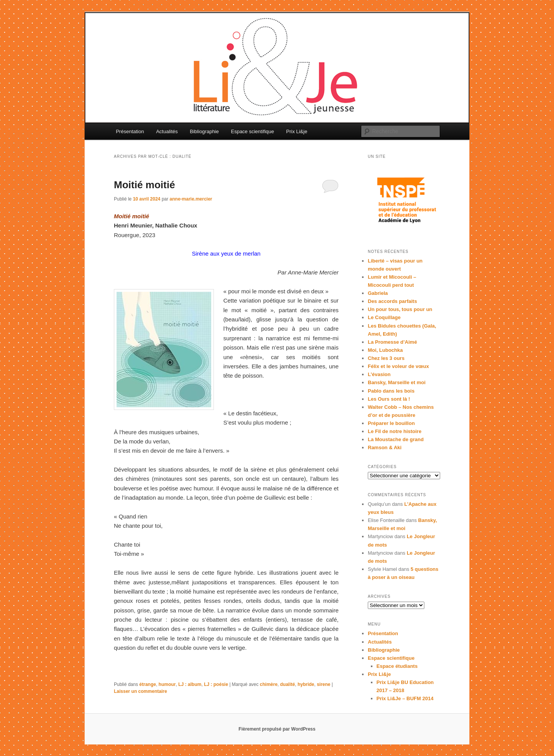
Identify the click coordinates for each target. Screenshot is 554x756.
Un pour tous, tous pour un (400, 309)
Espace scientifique (252, 131)
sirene (323, 684)
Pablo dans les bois (391, 391)
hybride (306, 684)
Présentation (130, 131)
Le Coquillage (384, 317)
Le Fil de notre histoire (395, 431)
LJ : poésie (216, 684)
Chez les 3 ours (386, 358)
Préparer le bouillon (391, 423)
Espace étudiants (397, 666)
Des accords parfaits (392, 301)
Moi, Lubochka (385, 350)
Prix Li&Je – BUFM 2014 (405, 698)
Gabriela (378, 293)
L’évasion (379, 374)
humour (167, 684)
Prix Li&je (297, 131)
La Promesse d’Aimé (392, 342)
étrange (148, 684)
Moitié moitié (144, 185)
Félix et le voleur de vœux (398, 366)
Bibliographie (204, 131)
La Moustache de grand (396, 439)
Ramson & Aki (385, 447)
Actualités (167, 131)
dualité (288, 684)
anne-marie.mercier (191, 199)
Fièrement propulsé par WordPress (277, 729)
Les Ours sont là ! (389, 399)
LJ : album (190, 684)
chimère (269, 684)
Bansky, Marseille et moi (397, 382)
